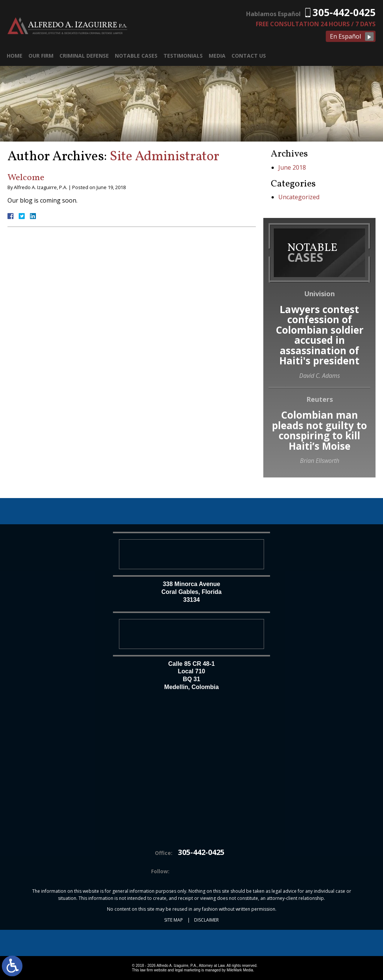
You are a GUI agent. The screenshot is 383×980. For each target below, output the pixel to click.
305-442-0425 (344, 12)
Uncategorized (299, 197)
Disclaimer (206, 920)
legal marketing (188, 970)
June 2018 (292, 167)
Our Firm (41, 56)
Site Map (174, 920)
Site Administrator (164, 157)
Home (15, 56)
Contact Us (249, 56)
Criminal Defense (84, 56)
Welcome (26, 178)
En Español (345, 36)
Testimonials (183, 56)
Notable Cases (136, 56)
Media (217, 56)
